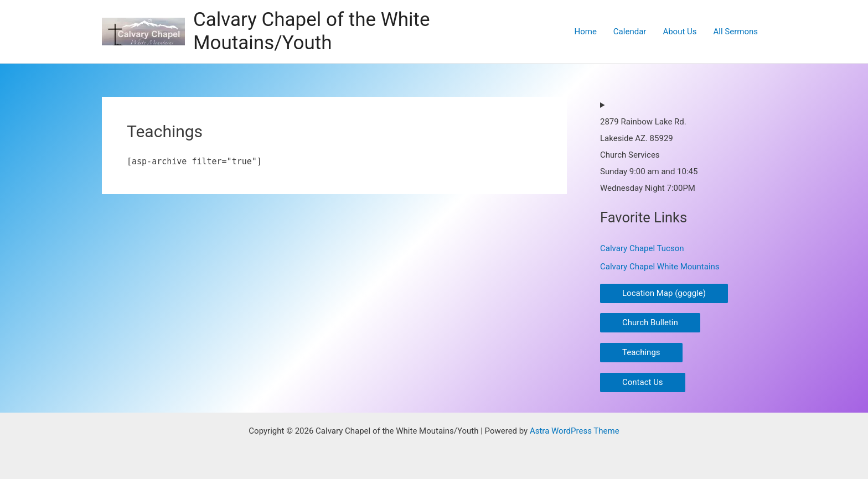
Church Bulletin (650, 322)
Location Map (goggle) (664, 293)
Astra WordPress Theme (575, 431)
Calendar (630, 32)
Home (585, 32)
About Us (680, 32)
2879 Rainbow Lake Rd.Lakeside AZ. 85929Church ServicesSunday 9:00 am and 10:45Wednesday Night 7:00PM (649, 155)
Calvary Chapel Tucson (642, 248)
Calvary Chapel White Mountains (660, 267)
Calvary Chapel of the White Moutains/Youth (312, 31)
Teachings (641, 352)
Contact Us (643, 382)
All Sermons (736, 32)
